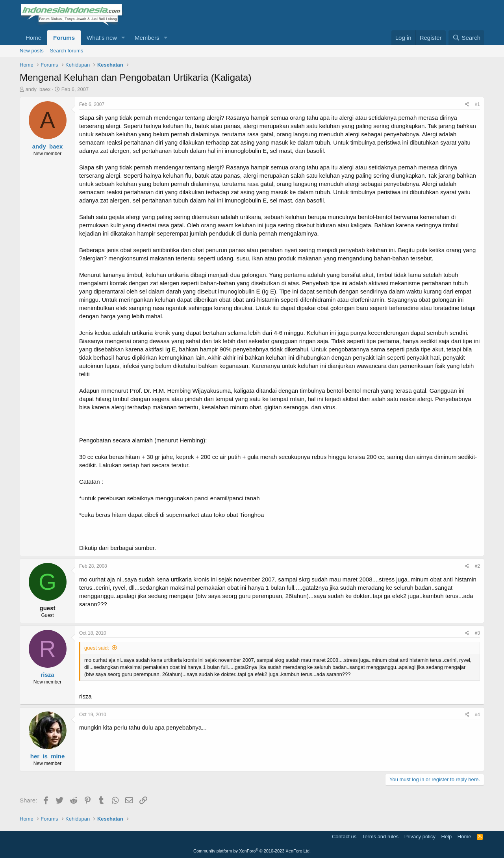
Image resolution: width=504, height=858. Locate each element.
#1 (477, 104)
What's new (102, 38)
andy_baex (38, 89)
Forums (64, 38)
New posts (32, 51)
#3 (477, 633)
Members (147, 38)
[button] (123, 38)
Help (447, 837)
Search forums (67, 51)
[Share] (467, 105)
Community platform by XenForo (252, 851)
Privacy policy (420, 837)
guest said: (97, 648)
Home (33, 38)
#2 (477, 566)
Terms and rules (380, 837)
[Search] (466, 38)
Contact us (344, 837)
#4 (477, 715)
